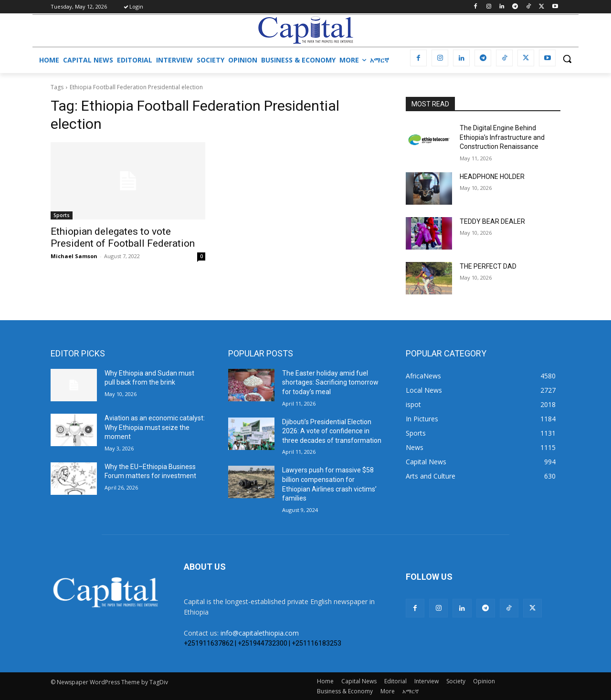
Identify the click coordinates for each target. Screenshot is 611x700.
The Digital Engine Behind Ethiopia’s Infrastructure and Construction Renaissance (502, 137)
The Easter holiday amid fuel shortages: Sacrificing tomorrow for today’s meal (330, 382)
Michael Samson (74, 256)
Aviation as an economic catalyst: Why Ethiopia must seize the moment (155, 427)
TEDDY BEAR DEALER (492, 221)
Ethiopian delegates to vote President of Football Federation (123, 237)
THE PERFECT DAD (488, 266)
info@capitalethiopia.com (260, 633)
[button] (567, 59)
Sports (62, 215)
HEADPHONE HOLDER (492, 177)
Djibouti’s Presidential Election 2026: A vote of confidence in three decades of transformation (332, 431)
